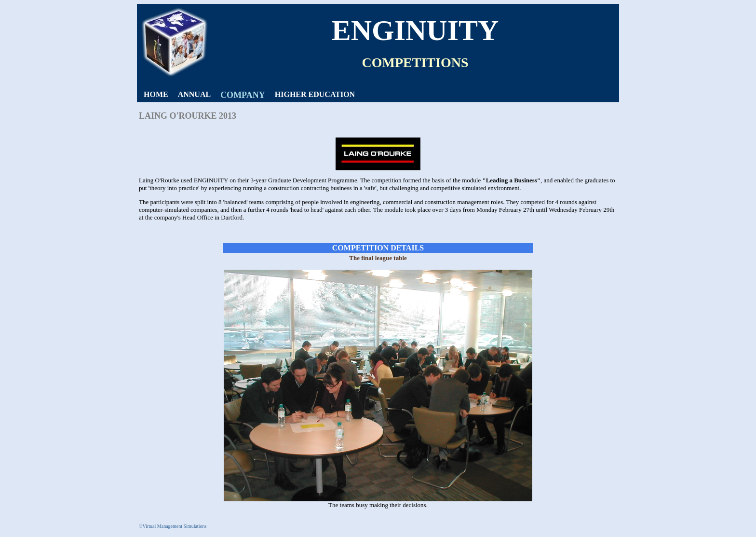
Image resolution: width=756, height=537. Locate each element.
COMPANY (243, 95)
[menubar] (249, 95)
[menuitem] (156, 95)
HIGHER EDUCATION (315, 94)
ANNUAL (194, 94)
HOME (156, 94)
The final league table (378, 258)
